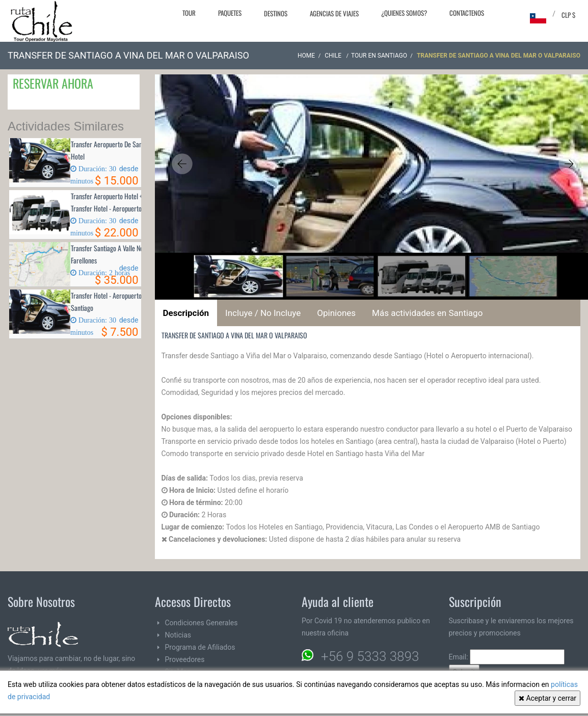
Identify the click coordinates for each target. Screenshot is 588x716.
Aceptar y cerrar (547, 698)
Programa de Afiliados (200, 647)
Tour (189, 13)
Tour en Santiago (379, 56)
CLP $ (568, 15)
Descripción (186, 313)
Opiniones (336, 313)
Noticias (178, 635)
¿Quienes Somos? (404, 13)
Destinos (276, 13)
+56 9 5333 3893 (370, 656)
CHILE (334, 56)
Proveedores (185, 659)
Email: (507, 657)
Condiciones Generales (202, 623)
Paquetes (230, 13)
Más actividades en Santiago (427, 313)
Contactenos (467, 13)
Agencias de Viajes (334, 13)
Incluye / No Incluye (263, 313)
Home (306, 56)
